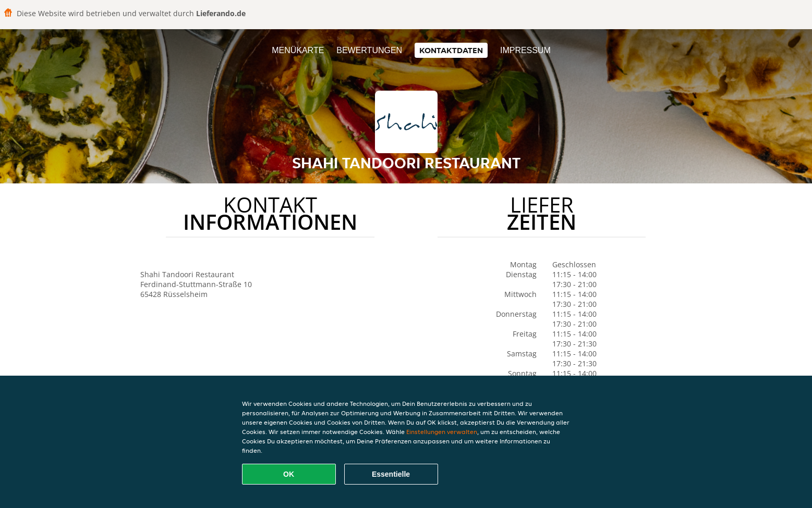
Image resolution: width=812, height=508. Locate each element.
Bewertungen (369, 50)
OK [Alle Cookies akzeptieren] (289, 474)
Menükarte (298, 50)
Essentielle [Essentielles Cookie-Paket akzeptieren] (391, 474)
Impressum (525, 50)
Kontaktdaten (451, 50)
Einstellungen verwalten (442, 432)
